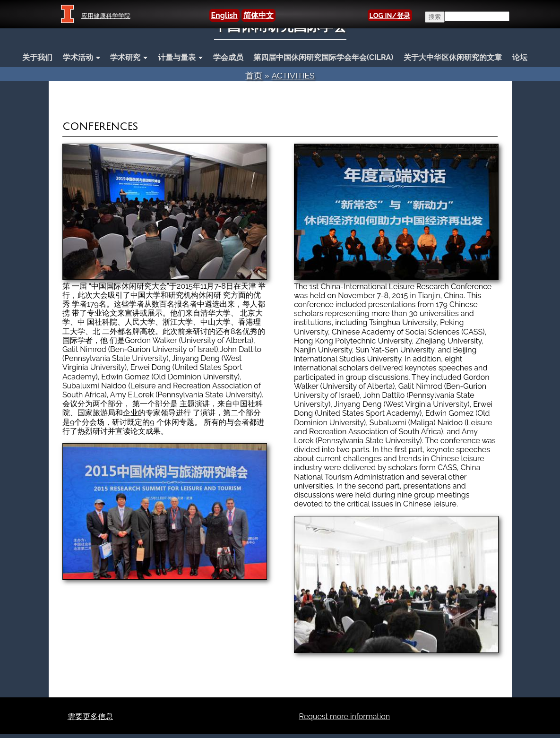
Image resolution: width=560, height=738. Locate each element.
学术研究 (126, 58)
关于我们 (37, 57)
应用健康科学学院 (106, 16)
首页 (254, 75)
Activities (293, 75)
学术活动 (79, 58)
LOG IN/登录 (390, 15)
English (224, 15)
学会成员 (228, 57)
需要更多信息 (90, 717)
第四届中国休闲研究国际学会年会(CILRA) (323, 57)
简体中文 (258, 15)
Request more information (345, 717)
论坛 (520, 57)
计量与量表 (178, 58)
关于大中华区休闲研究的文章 (453, 57)
